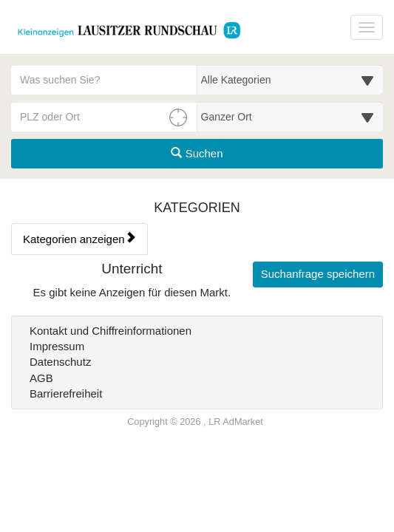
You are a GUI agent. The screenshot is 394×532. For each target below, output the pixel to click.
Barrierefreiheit (66, 393)
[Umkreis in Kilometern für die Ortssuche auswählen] (291, 117)
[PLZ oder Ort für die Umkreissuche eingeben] (104, 117)
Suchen (197, 153)
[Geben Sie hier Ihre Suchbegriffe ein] (104, 80)
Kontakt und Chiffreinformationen (111, 331)
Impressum (57, 346)
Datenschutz (60, 362)
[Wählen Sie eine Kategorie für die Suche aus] (291, 80)
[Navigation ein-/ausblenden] (367, 27)
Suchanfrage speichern (318, 274)
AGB (41, 378)
